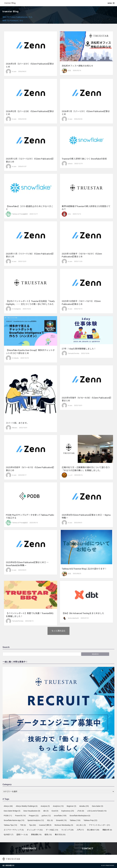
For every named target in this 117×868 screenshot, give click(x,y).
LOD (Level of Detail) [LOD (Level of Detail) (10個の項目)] (97, 811)
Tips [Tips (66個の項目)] (32, 825)
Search (95, 654)
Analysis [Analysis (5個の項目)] (45, 806)
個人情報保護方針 (8, 866)
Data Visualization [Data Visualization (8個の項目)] (32, 811)
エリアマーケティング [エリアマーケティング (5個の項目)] (14, 830)
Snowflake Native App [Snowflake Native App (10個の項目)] (14, 820)
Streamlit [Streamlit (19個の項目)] (61, 820)
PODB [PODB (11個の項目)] (8, 816)
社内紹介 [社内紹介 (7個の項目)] (9, 835)
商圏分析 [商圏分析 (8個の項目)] (107, 830)
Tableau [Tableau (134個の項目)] (75, 820)
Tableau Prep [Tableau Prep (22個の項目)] (90, 820)
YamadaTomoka (74, 353)
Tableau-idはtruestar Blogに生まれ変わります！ (84, 569)
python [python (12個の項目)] (46, 816)
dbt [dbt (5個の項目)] (46, 811)
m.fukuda (15, 358)
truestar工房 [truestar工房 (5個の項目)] (45, 825)
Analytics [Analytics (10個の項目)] (58, 806)
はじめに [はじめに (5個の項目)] (81, 825)
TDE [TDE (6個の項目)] (23, 825)
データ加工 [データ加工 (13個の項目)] (52, 830)
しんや (70, 475)
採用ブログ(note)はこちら (13, 21)
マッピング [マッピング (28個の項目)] (67, 830)
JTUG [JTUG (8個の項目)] (81, 811)
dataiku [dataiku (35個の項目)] (84, 806)
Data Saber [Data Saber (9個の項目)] (98, 806)
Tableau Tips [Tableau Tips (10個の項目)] (10, 825)
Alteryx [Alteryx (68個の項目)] (8, 806)
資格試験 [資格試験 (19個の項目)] (36, 835)
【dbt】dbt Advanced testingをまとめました (83, 613)
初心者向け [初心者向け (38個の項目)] (93, 830)
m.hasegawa (16, 309)
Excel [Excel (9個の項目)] (55, 811)
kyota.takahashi (73, 618)
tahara (70, 164)
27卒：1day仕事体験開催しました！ (79, 349)
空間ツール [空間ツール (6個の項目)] (22, 835)
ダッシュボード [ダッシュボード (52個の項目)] (35, 830)
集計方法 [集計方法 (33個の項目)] (60, 835)
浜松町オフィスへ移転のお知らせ (77, 66)
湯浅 (69, 71)
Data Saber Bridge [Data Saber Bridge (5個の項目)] (12, 811)
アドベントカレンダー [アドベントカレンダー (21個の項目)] (99, 825)
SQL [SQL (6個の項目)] (50, 820)
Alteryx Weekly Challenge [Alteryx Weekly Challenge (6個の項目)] (27, 806)
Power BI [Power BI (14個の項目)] (20, 816)
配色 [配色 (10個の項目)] (48, 835)
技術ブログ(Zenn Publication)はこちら (17, 17)
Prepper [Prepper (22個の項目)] (34, 816)
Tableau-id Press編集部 (20, 214)
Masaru (15, 428)
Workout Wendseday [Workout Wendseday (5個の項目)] (64, 825)
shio (69, 214)
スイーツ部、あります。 (17, 423)
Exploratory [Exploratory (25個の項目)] (68, 811)
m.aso (14, 72)
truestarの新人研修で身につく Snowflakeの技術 (84, 159)
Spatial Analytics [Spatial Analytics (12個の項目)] (36, 820)
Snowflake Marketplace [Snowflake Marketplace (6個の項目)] (80, 816)
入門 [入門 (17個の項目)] (80, 830)
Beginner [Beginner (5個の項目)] (71, 806)
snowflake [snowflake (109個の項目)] (60, 816)
